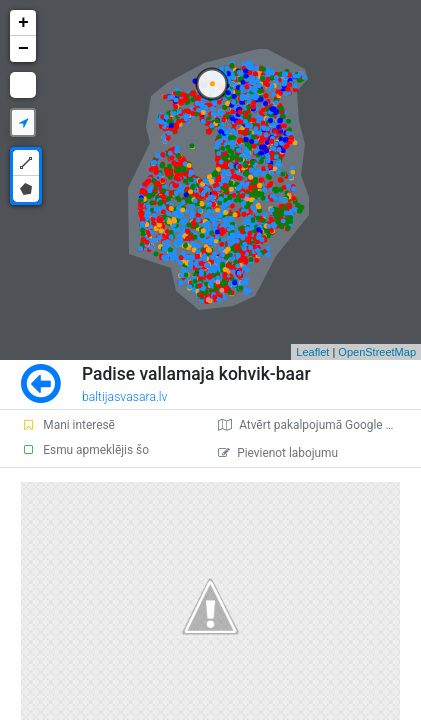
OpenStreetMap (377, 352)
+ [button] (23, 23)
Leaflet (312, 352)
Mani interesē (68, 425)
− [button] (23, 49)
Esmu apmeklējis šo (85, 450)
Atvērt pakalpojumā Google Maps (316, 425)
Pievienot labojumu (278, 453)
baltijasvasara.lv (125, 397)
